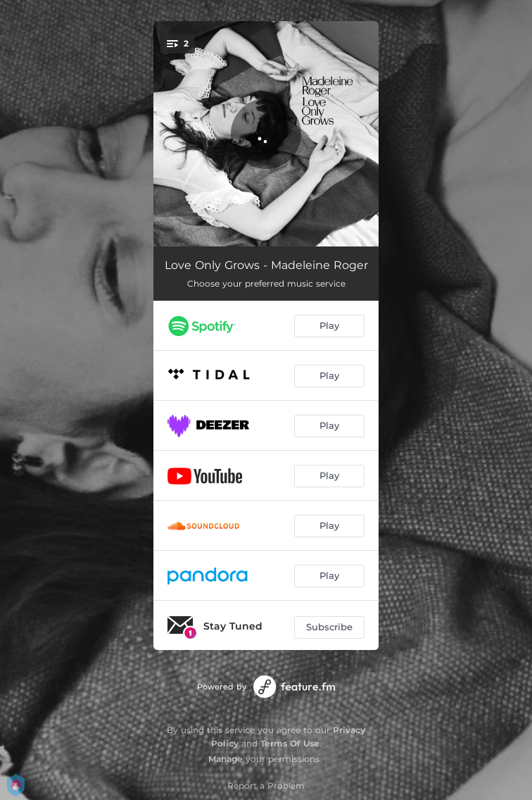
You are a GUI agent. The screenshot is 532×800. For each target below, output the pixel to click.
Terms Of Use (290, 743)
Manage (226, 759)
